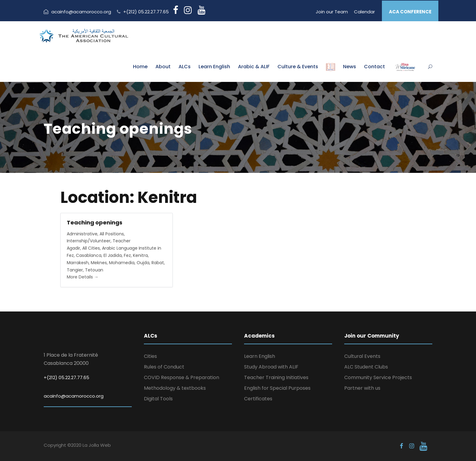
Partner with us (362, 388)
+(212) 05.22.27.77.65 (146, 12)
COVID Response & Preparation (182, 377)
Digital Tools (158, 399)
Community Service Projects (378, 377)
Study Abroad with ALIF (271, 367)
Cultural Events (362, 356)
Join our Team (332, 12)
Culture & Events (298, 67)
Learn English (214, 67)
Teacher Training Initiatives (276, 377)
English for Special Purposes (277, 388)
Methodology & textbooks (175, 388)
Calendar (364, 12)
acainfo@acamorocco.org (77, 12)
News (350, 67)
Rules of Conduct (164, 367)
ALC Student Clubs (366, 367)
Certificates (258, 399)
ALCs (185, 67)
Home (140, 67)
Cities (150, 356)
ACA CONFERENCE (410, 12)
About (163, 67)
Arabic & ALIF (254, 67)
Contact (374, 67)
